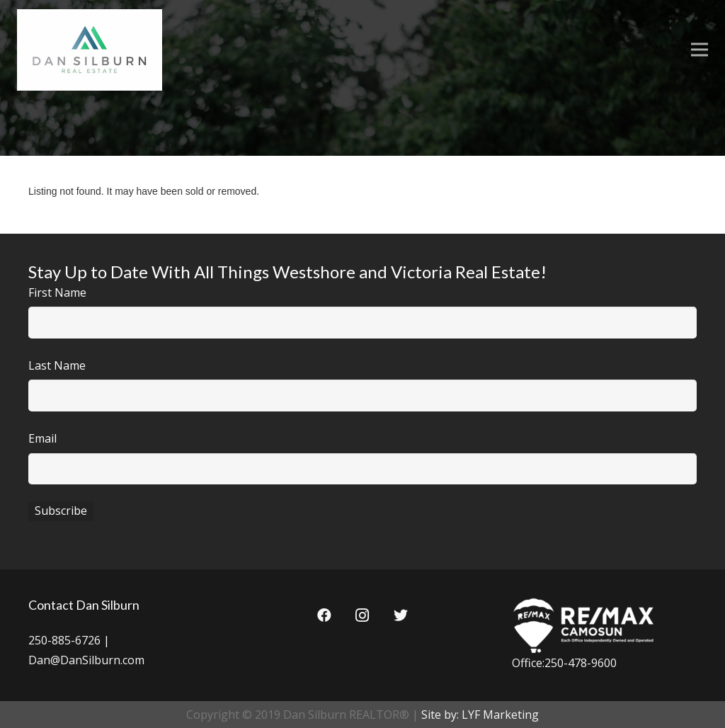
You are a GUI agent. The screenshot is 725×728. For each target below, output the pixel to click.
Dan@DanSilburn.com (86, 660)
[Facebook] (324, 615)
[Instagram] (362, 615)
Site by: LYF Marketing (480, 715)
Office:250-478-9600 (564, 663)
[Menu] (700, 50)
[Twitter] (401, 615)
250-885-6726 (64, 640)
